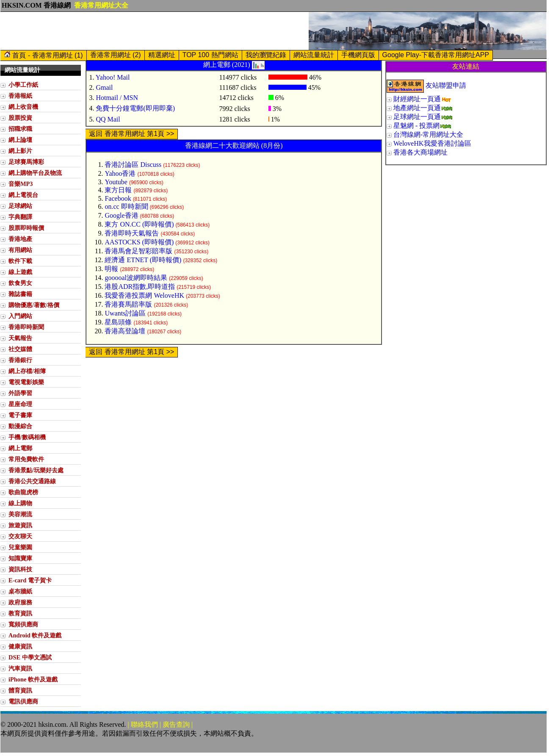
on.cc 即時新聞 (126, 206)
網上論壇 (20, 140)
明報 (111, 269)
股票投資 (20, 118)
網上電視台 (23, 195)
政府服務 (20, 602)
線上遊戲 (20, 272)
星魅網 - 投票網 (416, 126)
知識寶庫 (20, 558)
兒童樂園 (20, 547)
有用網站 (20, 250)
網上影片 (20, 151)
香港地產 (20, 239)
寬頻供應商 (23, 624)
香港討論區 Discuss (133, 165)
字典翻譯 (20, 217)
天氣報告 (20, 338)
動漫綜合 (20, 426)
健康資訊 (20, 646)
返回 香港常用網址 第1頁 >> (131, 134)
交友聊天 (20, 536)
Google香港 (121, 215)
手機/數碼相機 (27, 437)
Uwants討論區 (125, 313)
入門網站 (20, 316)
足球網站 (20, 206)
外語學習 (20, 393)
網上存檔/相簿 (27, 371)
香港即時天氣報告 (132, 233)
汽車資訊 (20, 668)
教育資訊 (20, 613)
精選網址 (162, 55)
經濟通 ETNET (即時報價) (143, 260)
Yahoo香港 (120, 173)
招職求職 (20, 129)
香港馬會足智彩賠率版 (138, 251)
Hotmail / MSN (117, 98)
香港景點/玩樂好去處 (36, 470)
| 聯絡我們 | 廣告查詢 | (160, 724)
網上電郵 (20, 448)
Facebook (118, 198)
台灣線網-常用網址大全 (428, 134)
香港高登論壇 (125, 331)
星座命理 (20, 404)
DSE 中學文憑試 (30, 657)
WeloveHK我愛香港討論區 (432, 143)
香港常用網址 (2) (116, 55)
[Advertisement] (155, 31)
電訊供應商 (23, 701)
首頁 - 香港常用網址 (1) (43, 55)
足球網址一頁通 (417, 117)
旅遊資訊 (20, 525)
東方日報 (118, 190)
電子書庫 (20, 415)
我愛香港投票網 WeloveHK (144, 295)
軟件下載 (20, 261)
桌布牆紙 (20, 591)
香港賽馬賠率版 (128, 304)
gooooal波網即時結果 (136, 278)
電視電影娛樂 (26, 382)
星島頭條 (118, 322)
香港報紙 (20, 96)
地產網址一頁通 (417, 108)
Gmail (104, 87)
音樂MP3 (21, 184)
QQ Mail (108, 119)
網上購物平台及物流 (35, 173)
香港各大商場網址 (420, 152)
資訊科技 (20, 569)
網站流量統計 (314, 55)
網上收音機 (23, 107)
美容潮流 (20, 514)
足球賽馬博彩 (26, 162)
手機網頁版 (358, 55)
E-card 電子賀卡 (30, 580)
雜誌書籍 (20, 294)
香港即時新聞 (26, 327)
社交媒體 (20, 349)
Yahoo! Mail (113, 77)
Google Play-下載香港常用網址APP (436, 55)
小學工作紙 (23, 85)
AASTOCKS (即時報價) (139, 242)
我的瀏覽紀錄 (266, 55)
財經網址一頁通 (417, 99)
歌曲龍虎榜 (23, 492)
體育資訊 (20, 690)
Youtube (116, 182)
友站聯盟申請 (446, 85)
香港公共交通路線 (32, 481)
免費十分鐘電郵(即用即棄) (135, 108)
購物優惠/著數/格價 (34, 305)
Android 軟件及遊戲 (35, 635)
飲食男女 (20, 283)
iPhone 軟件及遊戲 (33, 679)
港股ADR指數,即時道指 (140, 287)
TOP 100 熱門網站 (210, 55)
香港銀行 (20, 360)
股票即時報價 (26, 228)
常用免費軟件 (26, 459)
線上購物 (20, 503)
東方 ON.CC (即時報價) (139, 224)
